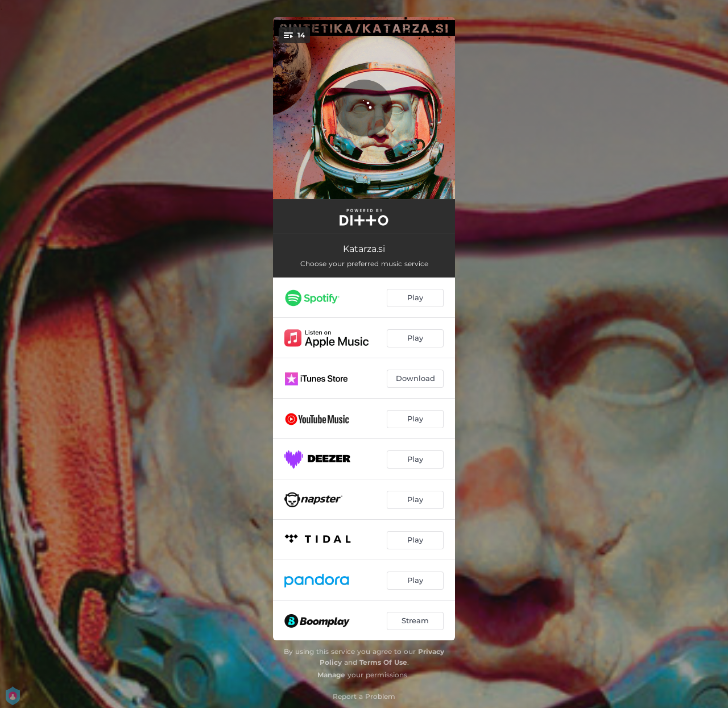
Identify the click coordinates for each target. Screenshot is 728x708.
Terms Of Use (383, 662)
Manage (331, 675)
